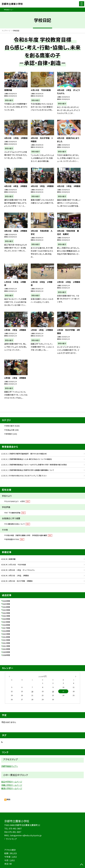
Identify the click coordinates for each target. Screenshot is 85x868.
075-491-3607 (15, 828)
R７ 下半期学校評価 (16, 513)
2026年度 (6, 601)
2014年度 (6, 637)
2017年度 (6, 628)
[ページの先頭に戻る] (82, 865)
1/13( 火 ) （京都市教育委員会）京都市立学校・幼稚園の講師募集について (28, 470)
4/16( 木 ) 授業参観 (8, 559)
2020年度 (6, 619)
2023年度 (6, 610)
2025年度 (6, 604)
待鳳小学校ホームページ (12, 785)
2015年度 (6, 634)
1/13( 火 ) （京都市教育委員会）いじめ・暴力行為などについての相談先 (26, 459)
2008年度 (6, 655)
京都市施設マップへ (10, 766)
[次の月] (76, 676)
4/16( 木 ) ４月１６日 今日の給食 (14, 564)
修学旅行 (9, 434)
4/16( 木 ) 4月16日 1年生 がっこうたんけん (18, 570)
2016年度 (6, 631)
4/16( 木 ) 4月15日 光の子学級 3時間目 (17, 581)
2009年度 (6, 652)
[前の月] (9, 676)
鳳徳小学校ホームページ (12, 788)
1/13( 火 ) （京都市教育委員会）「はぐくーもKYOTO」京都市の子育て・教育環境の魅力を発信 (34, 465)
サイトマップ (11, 839)
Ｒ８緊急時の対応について (18, 524)
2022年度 (6, 613)
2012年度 (6, 643)
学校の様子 (10, 426)
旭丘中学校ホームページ (12, 782)
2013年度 (6, 640)
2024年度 (6, 607)
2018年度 (6, 625)
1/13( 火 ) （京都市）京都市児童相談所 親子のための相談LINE (24, 454)
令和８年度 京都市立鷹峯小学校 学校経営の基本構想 (29, 535)
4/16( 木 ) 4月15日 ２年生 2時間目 (15, 575)
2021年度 (6, 616)
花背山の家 (10, 430)
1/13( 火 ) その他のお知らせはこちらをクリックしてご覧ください (24, 476)
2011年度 (6, 646)
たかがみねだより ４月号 (18, 501)
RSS (8, 799)
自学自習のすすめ (15, 539)
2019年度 (6, 622)
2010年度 (6, 649)
